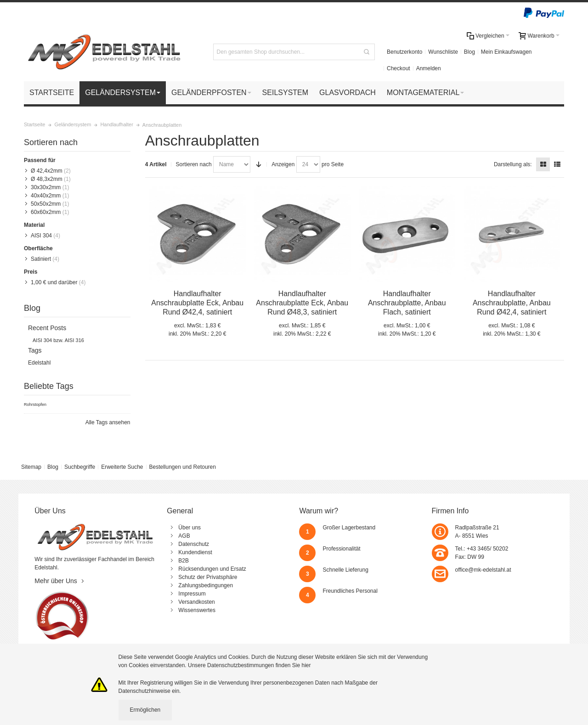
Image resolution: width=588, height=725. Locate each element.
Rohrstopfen (35, 405)
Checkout (399, 68)
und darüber (54, 282)
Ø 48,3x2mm (47, 179)
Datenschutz (194, 544)
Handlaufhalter (116, 124)
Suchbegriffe (80, 467)
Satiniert (41, 259)
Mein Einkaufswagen (506, 52)
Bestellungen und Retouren (182, 467)
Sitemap (31, 467)
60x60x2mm (46, 212)
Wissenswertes (197, 610)
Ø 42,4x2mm (47, 171)
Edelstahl (39, 363)
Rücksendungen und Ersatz (212, 569)
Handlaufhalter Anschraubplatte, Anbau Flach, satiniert (407, 303)
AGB (184, 536)
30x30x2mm (46, 187)
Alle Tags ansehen (108, 422)
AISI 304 (41, 236)
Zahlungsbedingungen (206, 585)
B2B (184, 561)
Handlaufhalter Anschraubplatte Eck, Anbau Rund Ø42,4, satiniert (197, 303)
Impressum (192, 594)
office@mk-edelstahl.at (483, 570)
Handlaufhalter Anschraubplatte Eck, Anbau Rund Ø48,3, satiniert (302, 303)
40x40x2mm (46, 196)
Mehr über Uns (56, 581)
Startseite (34, 124)
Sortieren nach (194, 164)
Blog (469, 52)
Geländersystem (73, 124)
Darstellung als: (513, 164)
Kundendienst (195, 552)
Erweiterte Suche (122, 467)
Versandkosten (196, 602)
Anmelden (429, 68)
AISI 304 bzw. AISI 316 (58, 340)
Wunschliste (443, 52)
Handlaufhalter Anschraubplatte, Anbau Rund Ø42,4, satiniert (512, 303)
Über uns (189, 528)
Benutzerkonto (404, 52)
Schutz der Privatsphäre (208, 577)
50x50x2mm (46, 204)
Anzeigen (283, 164)
